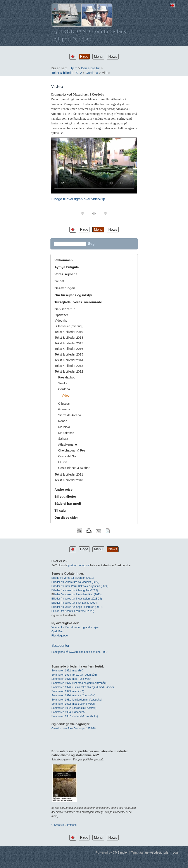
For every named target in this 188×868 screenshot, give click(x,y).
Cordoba (92, 73)
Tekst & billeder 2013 (69, 366)
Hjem (73, 68)
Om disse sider (66, 517)
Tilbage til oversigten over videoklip (78, 199)
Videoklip (61, 321)
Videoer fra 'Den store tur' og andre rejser (76, 627)
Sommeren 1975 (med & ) (71, 679)
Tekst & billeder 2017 (69, 343)
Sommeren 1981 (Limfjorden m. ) (77, 700)
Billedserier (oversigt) (69, 326)
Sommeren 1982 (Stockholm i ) (74, 708)
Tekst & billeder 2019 (69, 332)
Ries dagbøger (60, 636)
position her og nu (78, 565)
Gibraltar (64, 404)
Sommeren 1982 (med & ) (73, 704)
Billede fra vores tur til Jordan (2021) (73, 578)
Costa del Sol (67, 456)
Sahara (63, 439)
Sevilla (63, 383)
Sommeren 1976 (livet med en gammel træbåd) (79, 683)
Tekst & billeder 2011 (69, 474)
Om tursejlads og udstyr (73, 295)
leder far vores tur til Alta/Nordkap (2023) (78, 594)
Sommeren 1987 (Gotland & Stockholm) (75, 716)
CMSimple (120, 852)
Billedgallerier (65, 496)
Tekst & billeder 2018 (69, 338)
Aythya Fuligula (67, 267)
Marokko (64, 427)
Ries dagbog (67, 377)
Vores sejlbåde (66, 274)
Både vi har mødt (68, 503)
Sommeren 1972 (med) (67, 671)
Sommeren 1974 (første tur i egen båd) (74, 675)
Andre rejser (64, 489)
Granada (64, 409)
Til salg (60, 510)
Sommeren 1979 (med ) (68, 691)
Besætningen (65, 288)
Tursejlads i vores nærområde (78, 302)
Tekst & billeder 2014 (69, 360)
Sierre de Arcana (70, 415)
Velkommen (64, 260)
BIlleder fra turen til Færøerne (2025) (73, 611)
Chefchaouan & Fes (72, 450)
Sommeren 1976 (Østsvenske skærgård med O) (83, 687)
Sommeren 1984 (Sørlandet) (68, 712)
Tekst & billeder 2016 (69, 349)
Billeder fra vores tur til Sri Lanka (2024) (75, 603)
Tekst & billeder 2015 (69, 354)
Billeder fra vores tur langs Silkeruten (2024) (77, 607)
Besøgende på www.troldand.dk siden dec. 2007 (80, 652)
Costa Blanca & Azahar (74, 468)
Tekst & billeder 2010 (69, 480)
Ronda (63, 421)
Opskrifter (61, 315)
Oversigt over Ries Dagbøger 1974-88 (74, 729)
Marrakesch (66, 433)
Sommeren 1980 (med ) (73, 695)
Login (176, 852)
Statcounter (60, 646)
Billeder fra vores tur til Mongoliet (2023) (75, 590)
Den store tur (91, 68)
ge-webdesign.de (157, 852)
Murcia (63, 462)
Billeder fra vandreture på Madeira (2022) (75, 582)
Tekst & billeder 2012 (67, 73)
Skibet (60, 281)
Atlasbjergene (68, 444)
